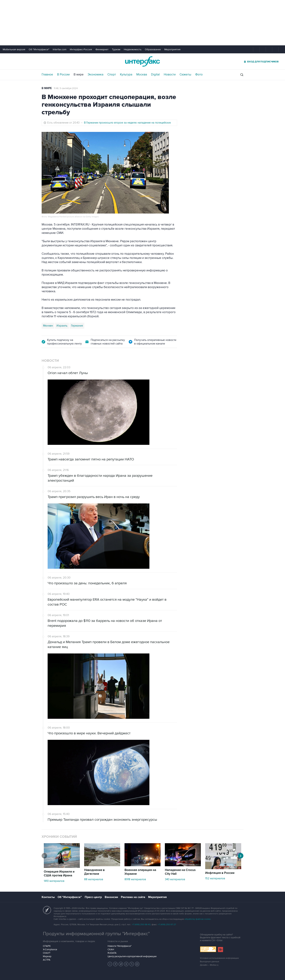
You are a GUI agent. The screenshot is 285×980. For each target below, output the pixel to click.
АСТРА (47, 960)
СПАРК (47, 946)
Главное (47, 75)
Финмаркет (102, 49)
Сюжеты (185, 75)
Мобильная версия (14, 49)
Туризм (116, 49)
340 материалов (175, 879)
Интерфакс (142, 61)
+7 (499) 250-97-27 (167, 925)
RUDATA (112, 953)
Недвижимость (133, 49)
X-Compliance (50, 950)
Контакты (48, 897)
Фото (199, 75)
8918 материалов (135, 879)
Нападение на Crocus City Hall (180, 872)
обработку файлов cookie (198, 919)
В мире (79, 75)
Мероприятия (172, 49)
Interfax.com (60, 49)
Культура (126, 75)
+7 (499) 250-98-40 (141, 925)
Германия (77, 326)
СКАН (111, 950)
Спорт (112, 75)
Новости (170, 75)
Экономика (96, 75)
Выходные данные (210, 962)
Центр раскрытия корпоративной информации (132, 956)
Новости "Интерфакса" (120, 946)
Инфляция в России (220, 873)
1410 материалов (54, 881)
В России (63, 75)
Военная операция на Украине (140, 872)
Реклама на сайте (133, 897)
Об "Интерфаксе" (39, 49)
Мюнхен (48, 326)
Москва (142, 75)
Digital (155, 75)
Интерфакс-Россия (81, 49)
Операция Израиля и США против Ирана (59, 874)
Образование (153, 49)
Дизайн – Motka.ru (209, 965)
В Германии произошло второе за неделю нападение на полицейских (127, 123)
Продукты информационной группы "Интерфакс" (96, 934)
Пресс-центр (93, 897)
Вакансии (111, 897)
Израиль (62, 326)
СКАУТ (47, 953)
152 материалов (215, 878)
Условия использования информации (219, 958)
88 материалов (94, 879)
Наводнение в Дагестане (94, 872)
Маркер (47, 956)
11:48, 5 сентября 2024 (66, 88)
